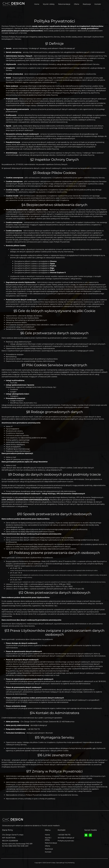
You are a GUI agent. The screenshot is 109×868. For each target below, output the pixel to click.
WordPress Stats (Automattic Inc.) (23, 403)
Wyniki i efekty (49, 4)
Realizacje (87, 4)
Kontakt (98, 4)
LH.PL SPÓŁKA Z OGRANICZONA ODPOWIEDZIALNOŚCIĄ (25, 500)
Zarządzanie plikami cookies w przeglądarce (35, 261)
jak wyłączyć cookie (24, 258)
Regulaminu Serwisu (52, 37)
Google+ (13, 392)
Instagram (14, 396)
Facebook (14, 389)
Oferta (77, 4)
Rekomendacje (64, 4)
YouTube (14, 383)
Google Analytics (17, 401)
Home (37, 4)
